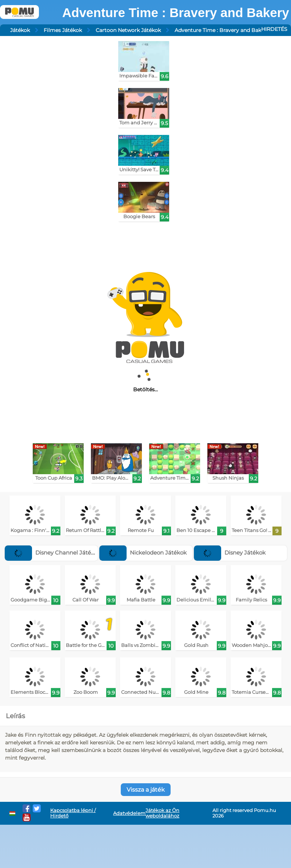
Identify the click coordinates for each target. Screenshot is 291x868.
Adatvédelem (129, 813)
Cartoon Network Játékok (128, 30)
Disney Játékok (230, 553)
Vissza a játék (146, 790)
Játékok (20, 30)
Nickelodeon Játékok (143, 553)
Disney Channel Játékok (53, 553)
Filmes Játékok (63, 30)
